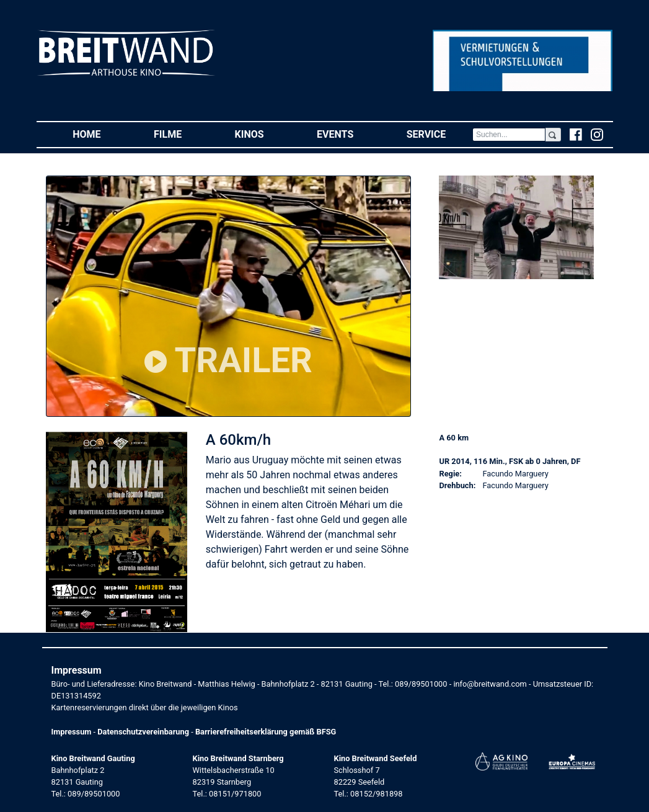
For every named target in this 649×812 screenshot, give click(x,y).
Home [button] (100, 134)
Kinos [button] (263, 134)
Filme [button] (181, 134)
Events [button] (348, 134)
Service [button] (439, 134)
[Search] (509, 135)
